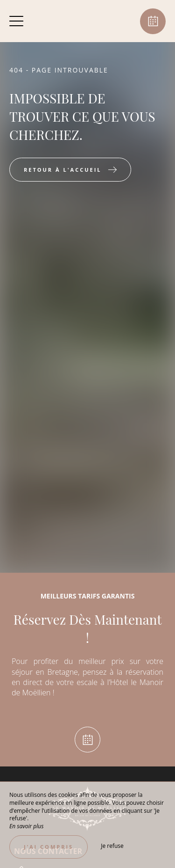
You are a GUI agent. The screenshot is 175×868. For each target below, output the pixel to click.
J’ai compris (49, 847)
